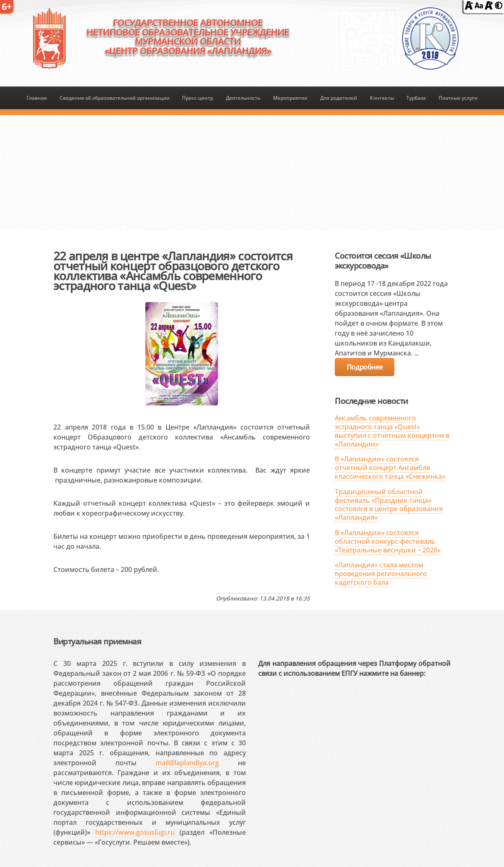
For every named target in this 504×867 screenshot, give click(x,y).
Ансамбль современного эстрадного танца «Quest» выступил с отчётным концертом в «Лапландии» (392, 431)
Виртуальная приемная (97, 641)
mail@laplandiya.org (187, 763)
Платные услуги (458, 98)
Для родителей (339, 98)
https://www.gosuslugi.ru (135, 832)
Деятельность (243, 98)
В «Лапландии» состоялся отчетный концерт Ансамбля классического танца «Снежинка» (390, 468)
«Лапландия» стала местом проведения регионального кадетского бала (381, 574)
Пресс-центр (198, 98)
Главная (37, 98)
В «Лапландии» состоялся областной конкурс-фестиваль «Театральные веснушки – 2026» (388, 541)
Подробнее (365, 367)
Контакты (382, 98)
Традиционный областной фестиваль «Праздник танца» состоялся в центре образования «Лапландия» (389, 504)
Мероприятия (290, 98)
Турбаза (416, 98)
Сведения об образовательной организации (115, 98)
